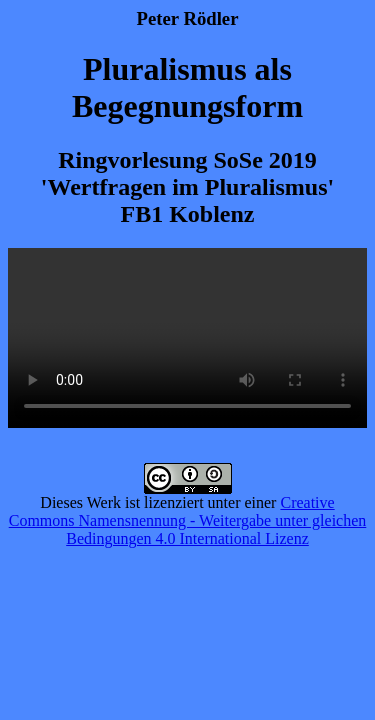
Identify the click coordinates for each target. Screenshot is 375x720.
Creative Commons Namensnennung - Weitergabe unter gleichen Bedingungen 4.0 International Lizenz (188, 520)
